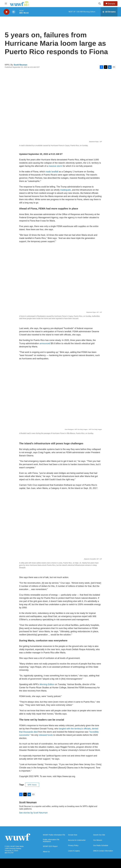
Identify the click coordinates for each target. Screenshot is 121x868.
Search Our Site (99, 835)
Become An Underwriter (77, 840)
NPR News (32, 785)
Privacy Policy (73, 846)
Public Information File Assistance (51, 841)
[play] (6, 12)
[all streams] (109, 12)
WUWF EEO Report (50, 846)
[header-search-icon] (100, 4)
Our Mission (98, 840)
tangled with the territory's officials (75, 729)
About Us (46, 852)
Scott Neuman (21, 65)
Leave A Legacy (74, 851)
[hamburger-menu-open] (6, 4)
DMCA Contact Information (103, 851)
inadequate (66, 190)
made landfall (52, 172)
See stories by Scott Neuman (33, 813)
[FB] (60, 863)
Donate (111, 4)
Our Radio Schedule (101, 846)
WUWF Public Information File (54, 835)
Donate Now (73, 835)
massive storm (55, 166)
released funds (46, 735)
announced (45, 343)
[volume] (14, 12)
